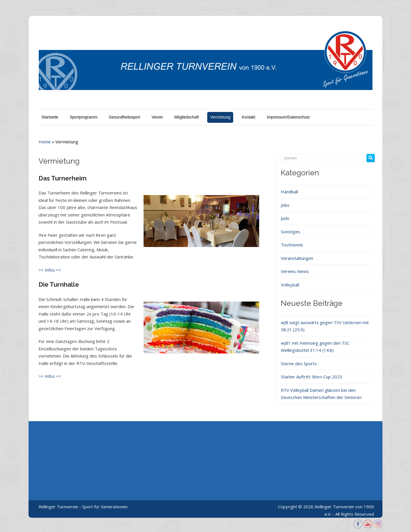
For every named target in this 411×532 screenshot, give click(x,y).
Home (45, 142)
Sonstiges (291, 232)
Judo (285, 218)
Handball (289, 192)
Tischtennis (292, 245)
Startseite (50, 117)
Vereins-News (295, 271)
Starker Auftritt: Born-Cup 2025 (312, 377)
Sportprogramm (83, 117)
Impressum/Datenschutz (288, 117)
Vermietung (220, 117)
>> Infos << (50, 270)
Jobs (285, 205)
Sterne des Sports (299, 364)
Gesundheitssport (124, 117)
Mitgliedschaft (187, 117)
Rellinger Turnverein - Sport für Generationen (83, 507)
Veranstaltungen (297, 258)
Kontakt (248, 117)
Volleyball (290, 285)
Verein (157, 117)
